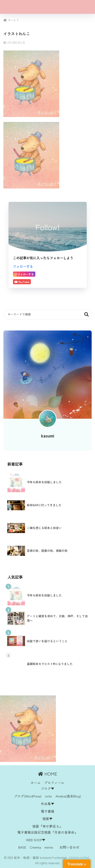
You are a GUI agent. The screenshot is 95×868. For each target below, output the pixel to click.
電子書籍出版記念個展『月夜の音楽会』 (48, 832)
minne (49, 847)
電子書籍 (48, 811)
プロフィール (54, 783)
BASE (22, 847)
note (48, 796)
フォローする (23, 266)
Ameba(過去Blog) (68, 796)
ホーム (36, 783)
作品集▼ (48, 804)
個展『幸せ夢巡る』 (47, 826)
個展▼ (47, 819)
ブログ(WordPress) (28, 796)
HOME (48, 774)
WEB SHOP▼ (36, 840)
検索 (87, 314)
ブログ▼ (48, 788)
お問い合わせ (70, 847)
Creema (35, 847)
